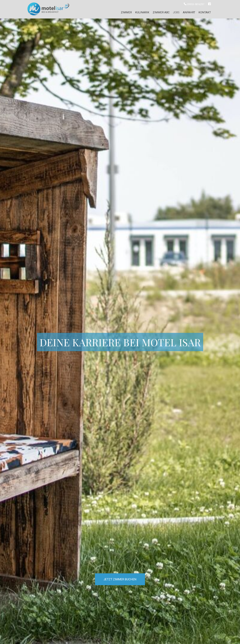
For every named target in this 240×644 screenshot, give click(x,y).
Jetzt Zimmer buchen (120, 579)
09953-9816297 (194, 4)
